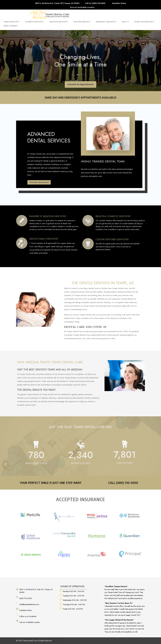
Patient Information (144, 23)
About (125, 23)
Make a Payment (11, 27)
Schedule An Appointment (80, 84)
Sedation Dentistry (58, 23)
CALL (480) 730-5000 (123, 483)
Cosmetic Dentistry (34, 23)
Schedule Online (119, 3)
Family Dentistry (11, 23)
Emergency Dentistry (106, 23)
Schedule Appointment (39, 182)
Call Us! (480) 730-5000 (95, 3)
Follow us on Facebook (26, 616)
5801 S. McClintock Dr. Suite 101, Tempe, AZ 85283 (34, 591)
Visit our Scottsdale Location (82, 7)
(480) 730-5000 (24, 598)
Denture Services (81, 23)
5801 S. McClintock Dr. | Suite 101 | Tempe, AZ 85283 (57, 3)
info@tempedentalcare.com (28, 604)
